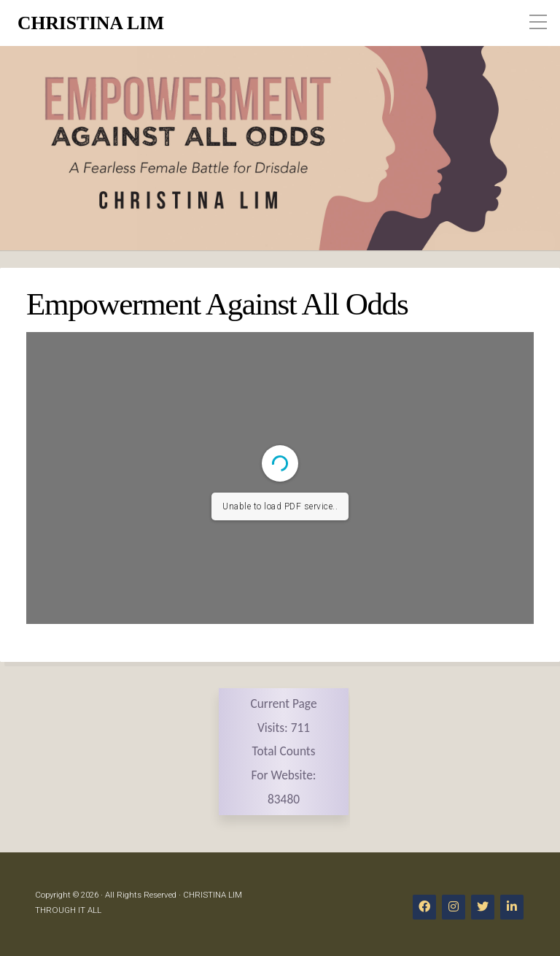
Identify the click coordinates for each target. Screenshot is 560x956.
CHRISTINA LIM (91, 23)
